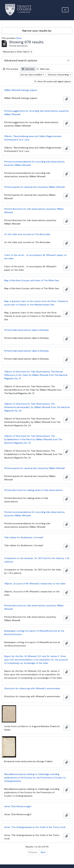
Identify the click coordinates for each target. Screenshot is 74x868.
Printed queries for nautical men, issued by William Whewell (34, 187)
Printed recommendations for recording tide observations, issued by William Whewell (35, 163)
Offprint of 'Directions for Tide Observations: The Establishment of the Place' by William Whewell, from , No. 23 (33, 439)
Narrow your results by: (37, 31)
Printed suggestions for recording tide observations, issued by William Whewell (37, 113)
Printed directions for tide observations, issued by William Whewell (34, 211)
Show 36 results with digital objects (53, 81)
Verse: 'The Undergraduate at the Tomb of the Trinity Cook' (35, 827)
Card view (28, 69)
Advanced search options (21, 60)
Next (43, 852)
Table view (43, 69)
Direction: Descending (59, 75)
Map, (36, 303)
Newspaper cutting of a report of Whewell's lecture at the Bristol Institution (34, 633)
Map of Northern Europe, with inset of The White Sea (31, 280)
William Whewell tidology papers (21, 90)
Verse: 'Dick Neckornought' (18, 806)
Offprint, (35, 584)
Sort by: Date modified (32, 75)
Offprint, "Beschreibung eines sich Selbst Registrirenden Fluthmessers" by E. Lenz (33, 138)
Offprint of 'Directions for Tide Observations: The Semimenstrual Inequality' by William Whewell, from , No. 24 (37, 407)
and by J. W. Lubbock (37, 560)
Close (19, 38)
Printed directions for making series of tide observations (33, 490)
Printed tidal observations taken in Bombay (26, 330)
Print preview (11, 69)
